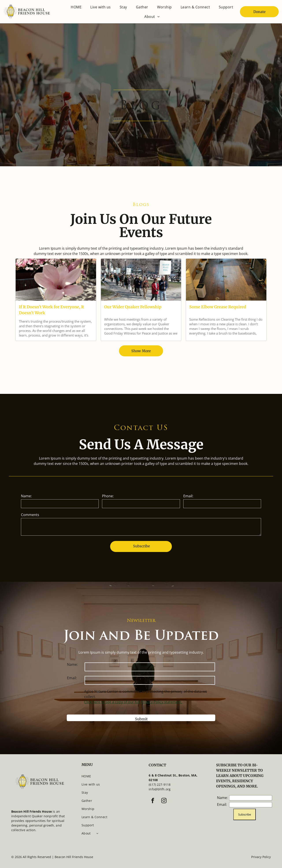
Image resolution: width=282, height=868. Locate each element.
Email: (188, 496)
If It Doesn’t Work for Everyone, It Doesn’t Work (51, 310)
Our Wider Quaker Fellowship (133, 307)
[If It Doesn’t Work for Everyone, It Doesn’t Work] (56, 280)
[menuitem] (76, 7)
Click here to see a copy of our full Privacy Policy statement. (133, 702)
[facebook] (153, 801)
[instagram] (164, 801)
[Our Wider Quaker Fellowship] (141, 280)
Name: (26, 496)
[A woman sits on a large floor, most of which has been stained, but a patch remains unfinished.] (226, 280)
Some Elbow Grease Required (218, 307)
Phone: (108, 496)
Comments (30, 515)
